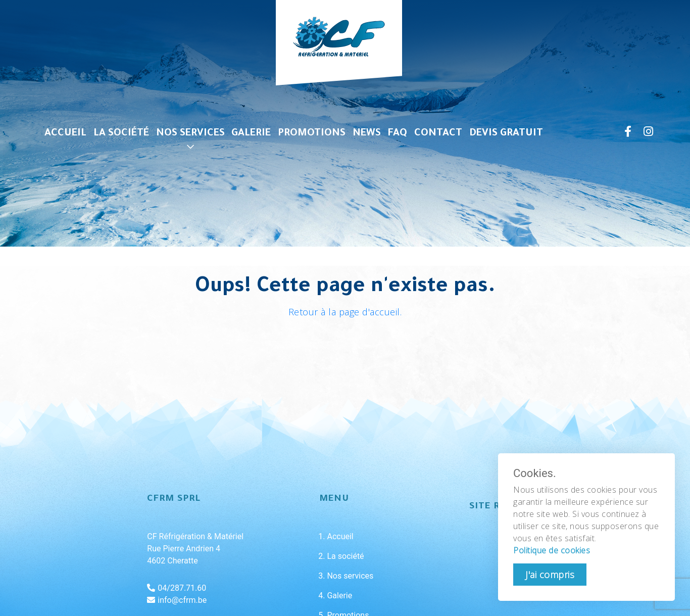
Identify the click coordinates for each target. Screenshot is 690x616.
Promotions (312, 134)
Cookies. (535, 473)
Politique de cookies (552, 550)
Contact (438, 134)
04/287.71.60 (177, 588)
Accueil (65, 134)
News (367, 134)
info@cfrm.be (177, 600)
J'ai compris (550, 575)
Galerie (251, 134)
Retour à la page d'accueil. (345, 312)
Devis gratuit (506, 134)
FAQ (398, 134)
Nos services (190, 134)
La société (121, 134)
